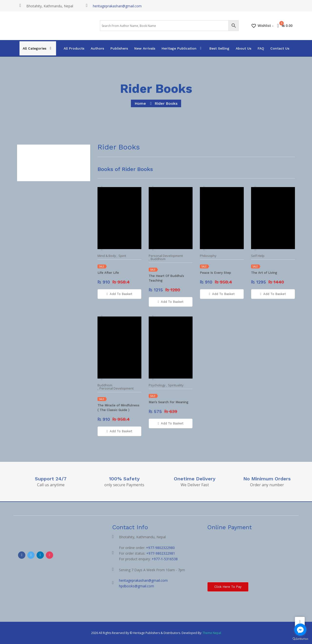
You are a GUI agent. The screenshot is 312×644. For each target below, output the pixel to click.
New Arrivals (145, 48)
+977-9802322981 (161, 553)
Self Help (258, 256)
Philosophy (208, 256)
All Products (74, 48)
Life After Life (108, 273)
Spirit (122, 256)
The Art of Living (264, 273)
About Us (244, 48)
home (140, 103)
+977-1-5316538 (165, 559)
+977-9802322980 (160, 548)
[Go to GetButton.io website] (300, 639)
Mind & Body (107, 256)
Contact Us (280, 48)
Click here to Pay (228, 587)
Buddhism (158, 259)
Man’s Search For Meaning (169, 402)
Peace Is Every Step (215, 273)
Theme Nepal (212, 633)
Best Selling (219, 48)
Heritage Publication (179, 48)
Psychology (157, 385)
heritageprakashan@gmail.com (117, 6)
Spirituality (176, 385)
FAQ (261, 48)
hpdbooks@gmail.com (136, 586)
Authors (97, 48)
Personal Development (166, 256)
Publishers (119, 48)
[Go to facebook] (300, 630)
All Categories (34, 48)
